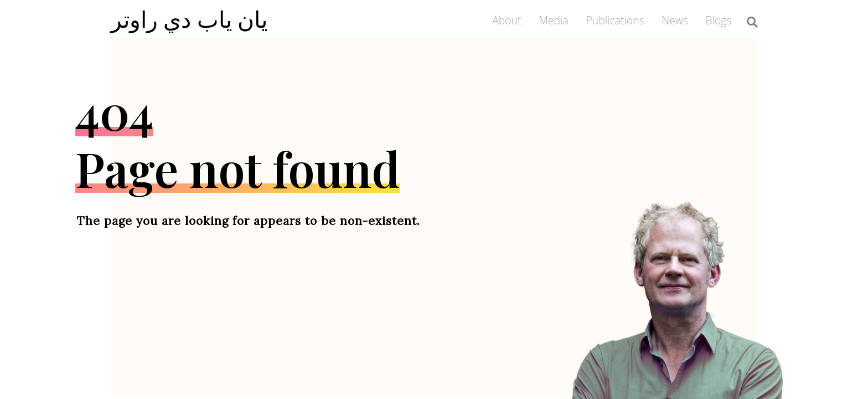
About (507, 20)
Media (554, 20)
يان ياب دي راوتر (189, 19)
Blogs (719, 20)
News (675, 20)
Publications (615, 20)
